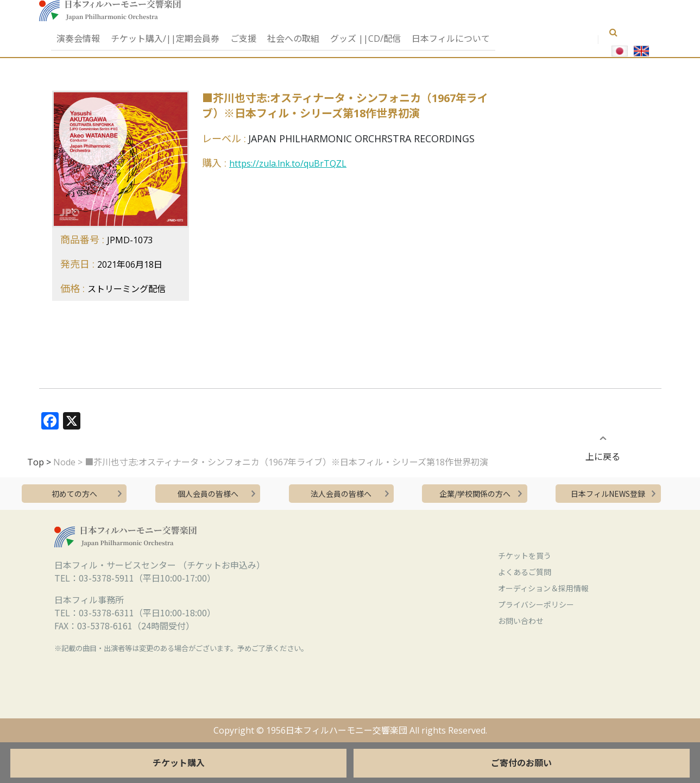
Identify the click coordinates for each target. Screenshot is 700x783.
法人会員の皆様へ (341, 494)
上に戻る (603, 450)
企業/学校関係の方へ (475, 494)
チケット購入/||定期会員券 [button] (165, 39)
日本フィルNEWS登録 (608, 494)
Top (36, 462)
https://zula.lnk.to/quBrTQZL (288, 163)
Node (64, 462)
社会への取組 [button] (293, 39)
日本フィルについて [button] (451, 39)
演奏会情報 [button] (78, 39)
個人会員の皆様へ (208, 494)
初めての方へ (74, 494)
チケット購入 (179, 763)
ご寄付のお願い (521, 763)
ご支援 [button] (243, 39)
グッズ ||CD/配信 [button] (365, 39)
